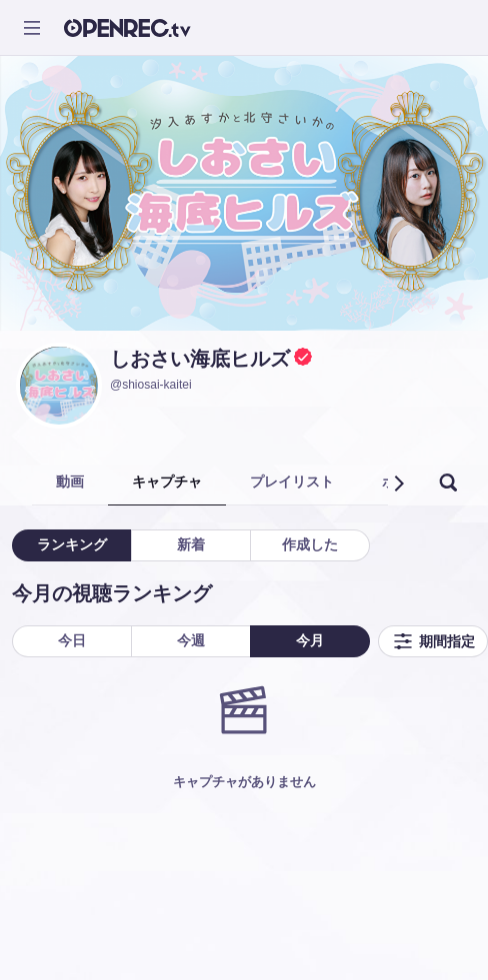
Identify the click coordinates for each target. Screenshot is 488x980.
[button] (398, 484)
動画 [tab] (70, 482)
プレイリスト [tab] (292, 482)
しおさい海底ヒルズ (200, 359)
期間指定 (433, 641)
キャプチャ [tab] (167, 482)
